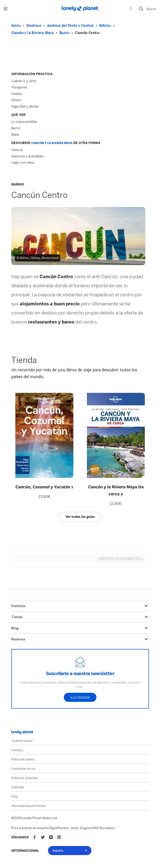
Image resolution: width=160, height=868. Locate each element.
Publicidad (18, 787)
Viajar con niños (23, 162)
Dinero (16, 100)
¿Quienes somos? (22, 741)
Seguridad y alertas (25, 106)
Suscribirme (80, 697)
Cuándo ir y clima (24, 81)
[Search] (148, 9)
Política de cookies (23, 759)
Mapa (15, 134)
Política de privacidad (24, 778)
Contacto (17, 750)
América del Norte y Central (70, 25)
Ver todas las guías (80, 517)
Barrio (64, 33)
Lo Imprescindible (24, 122)
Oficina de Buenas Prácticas (28, 806)
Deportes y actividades (28, 156)
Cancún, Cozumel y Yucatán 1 (44, 487)
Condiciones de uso (23, 768)
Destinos (34, 25)
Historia (17, 150)
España (70, 850)
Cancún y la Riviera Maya (33, 33)
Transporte (19, 87)
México (105, 25)
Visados (17, 93)
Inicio (16, 25)
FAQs (15, 796)
